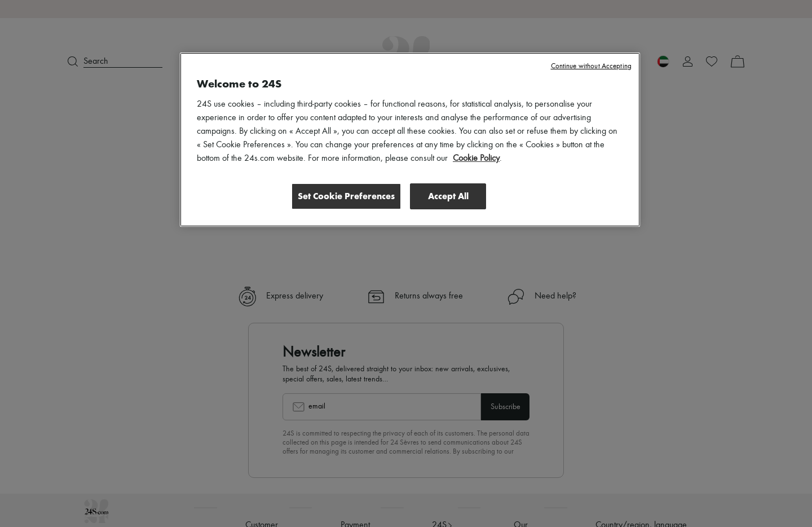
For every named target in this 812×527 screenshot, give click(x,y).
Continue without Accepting (591, 66)
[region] (410, 139)
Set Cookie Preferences (346, 196)
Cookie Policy (476, 159)
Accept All (448, 196)
